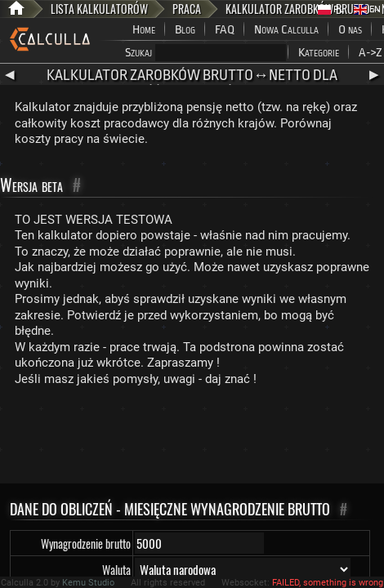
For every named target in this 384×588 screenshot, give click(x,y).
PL (331, 9)
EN (367, 9)
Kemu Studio (88, 583)
